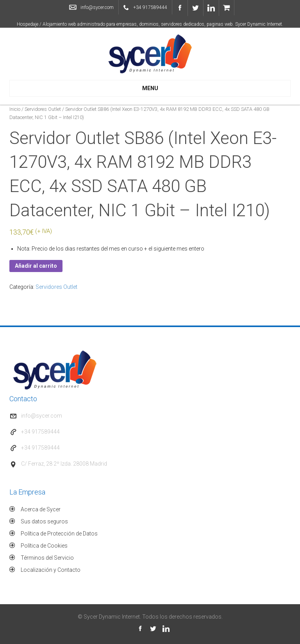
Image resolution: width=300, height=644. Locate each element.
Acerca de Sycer (41, 509)
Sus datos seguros (44, 521)
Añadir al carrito (36, 266)
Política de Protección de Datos (59, 534)
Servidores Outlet (43, 109)
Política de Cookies (44, 546)
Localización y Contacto (51, 570)
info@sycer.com (97, 7)
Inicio (15, 109)
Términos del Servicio (47, 558)
